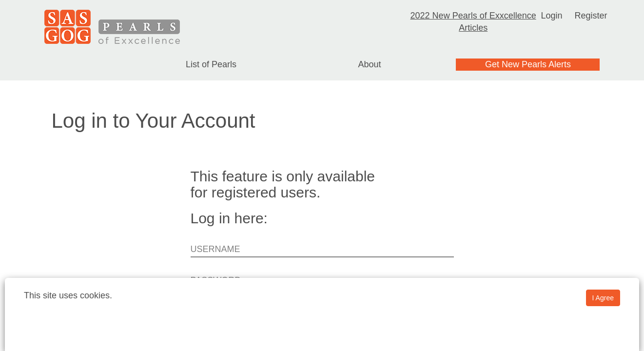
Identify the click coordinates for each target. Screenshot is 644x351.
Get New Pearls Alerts (528, 64)
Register (591, 16)
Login (551, 16)
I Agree (603, 298)
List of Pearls (211, 64)
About (369, 64)
